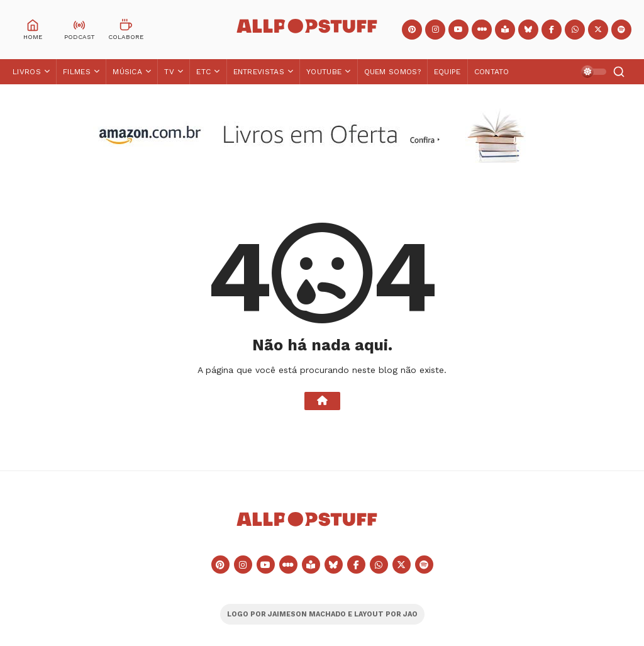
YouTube (324, 72)
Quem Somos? (392, 72)
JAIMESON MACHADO (307, 614)
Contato (492, 72)
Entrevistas (259, 72)
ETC (203, 72)
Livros (27, 72)
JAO (410, 614)
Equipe (447, 72)
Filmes (77, 72)
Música (127, 72)
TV (169, 72)
